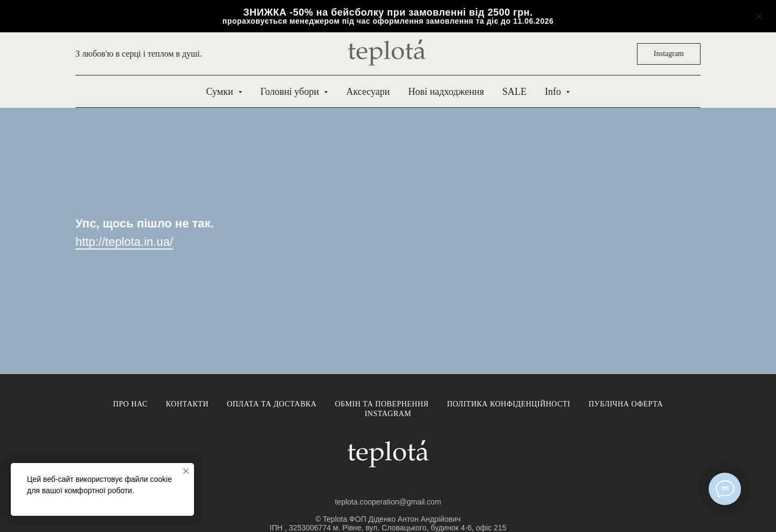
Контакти (187, 404)
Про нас (130, 404)
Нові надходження (446, 92)
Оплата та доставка (272, 404)
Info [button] (554, 92)
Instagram (388, 414)
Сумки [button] (221, 92)
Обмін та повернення (382, 404)
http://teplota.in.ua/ (124, 242)
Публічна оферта (626, 404)
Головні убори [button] (291, 92)
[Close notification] (186, 471)
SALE (514, 92)
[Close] (759, 16)
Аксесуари (368, 92)
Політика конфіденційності (508, 404)
